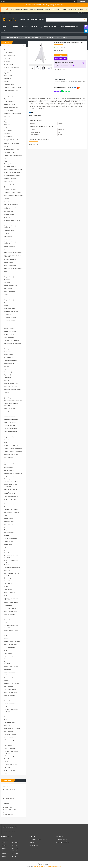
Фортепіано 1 (7, 767)
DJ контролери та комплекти (12, 67)
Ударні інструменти (9, 524)
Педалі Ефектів (8, 544)
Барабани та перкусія (10, 592)
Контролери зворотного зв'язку (12, 220)
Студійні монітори (9, 122)
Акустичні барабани (9, 102)
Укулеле (6, 303)
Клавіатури (7, 58)
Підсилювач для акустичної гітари (13, 389)
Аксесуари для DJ (9, 334)
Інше (5, 547)
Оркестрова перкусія (9, 84)
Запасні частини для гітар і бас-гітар (12, 464)
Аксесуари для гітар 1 (10, 770)
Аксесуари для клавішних (11, 204)
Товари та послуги (10, 37)
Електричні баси (8, 212)
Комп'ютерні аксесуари (10, 178)
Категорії (6, 46)
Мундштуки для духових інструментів (10, 485)
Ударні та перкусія (9, 550)
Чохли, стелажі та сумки (10, 611)
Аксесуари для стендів (39, 37)
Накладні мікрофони (9, 291)
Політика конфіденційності (55, 866)
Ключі (5, 595)
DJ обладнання (8, 565)
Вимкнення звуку (8, 467)
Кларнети (6, 198)
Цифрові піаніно (8, 262)
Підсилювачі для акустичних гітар (13, 401)
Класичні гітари (8, 136)
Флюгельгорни (8, 236)
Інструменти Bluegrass (10, 317)
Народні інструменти (9, 105)
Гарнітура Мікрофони (10, 309)
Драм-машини (8, 527)
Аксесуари (20, 37)
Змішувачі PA (7, 79)
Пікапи (6, 443)
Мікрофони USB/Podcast (10, 386)
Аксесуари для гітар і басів (11, 446)
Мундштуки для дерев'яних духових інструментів (11, 493)
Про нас (25, 27)
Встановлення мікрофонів (11, 420)
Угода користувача (10, 831)
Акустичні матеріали (9, 326)
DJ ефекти (7, 280)
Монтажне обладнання (10, 260)
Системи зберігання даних (11, 497)
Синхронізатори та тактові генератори (11, 404)
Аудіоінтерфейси (8, 64)
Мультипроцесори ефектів (11, 90)
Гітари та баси (8, 589)
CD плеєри (7, 133)
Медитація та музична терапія (12, 175)
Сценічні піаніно (8, 239)
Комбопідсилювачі (9, 541)
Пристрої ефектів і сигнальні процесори (12, 574)
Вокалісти (7, 147)
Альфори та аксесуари (10, 408)
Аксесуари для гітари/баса (11, 489)
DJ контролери (8, 130)
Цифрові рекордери (9, 246)
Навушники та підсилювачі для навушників (12, 256)
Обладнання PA (8, 605)
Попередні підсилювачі (10, 164)
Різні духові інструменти (10, 428)
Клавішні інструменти (10, 553)
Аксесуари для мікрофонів (11, 482)
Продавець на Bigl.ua (44, 865)
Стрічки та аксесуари (10, 425)
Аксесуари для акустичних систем (13, 184)
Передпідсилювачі (9, 521)
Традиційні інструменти (10, 581)
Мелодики (7, 392)
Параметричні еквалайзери (11, 144)
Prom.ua (53, 863)
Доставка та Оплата (49, 27)
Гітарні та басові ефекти (10, 431)
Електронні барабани (10, 152)
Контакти (35, 27)
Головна (6, 27)
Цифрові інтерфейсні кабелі (11, 107)
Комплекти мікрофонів (10, 504)
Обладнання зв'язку (9, 297)
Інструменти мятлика (10, 320)
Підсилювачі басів (9, 363)
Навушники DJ (8, 76)
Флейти (6, 294)
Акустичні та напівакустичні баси (13, 252)
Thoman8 (6, 759)
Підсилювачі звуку (9, 533)
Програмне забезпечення (11, 603)
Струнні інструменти (9, 70)
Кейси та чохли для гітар (11, 765)
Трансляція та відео (9, 678)
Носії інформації (8, 457)
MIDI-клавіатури (8, 61)
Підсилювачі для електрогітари (12, 343)
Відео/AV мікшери (9, 73)
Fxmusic (6, 762)
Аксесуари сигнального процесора (13, 172)
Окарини (6, 346)
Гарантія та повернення (70, 27)
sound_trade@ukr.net (10, 810)
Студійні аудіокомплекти (10, 538)
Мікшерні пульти (8, 440)
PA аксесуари (7, 314)
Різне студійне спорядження (11, 411)
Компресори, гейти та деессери (12, 87)
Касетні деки (7, 378)
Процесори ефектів (9, 530)
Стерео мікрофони (9, 337)
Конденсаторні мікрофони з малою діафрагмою (13, 208)
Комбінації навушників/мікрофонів (13, 448)
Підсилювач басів (9, 369)
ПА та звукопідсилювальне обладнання (11, 561)
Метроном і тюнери (9, 214)
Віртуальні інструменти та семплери (11, 140)
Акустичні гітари (8, 53)
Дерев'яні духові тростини (11, 454)
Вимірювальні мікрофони (11, 423)
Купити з (61, 59)
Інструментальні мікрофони (11, 149)
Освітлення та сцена (9, 672)
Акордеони (7, 283)
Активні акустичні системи (11, 311)
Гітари (6, 515)
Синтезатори (7, 479)
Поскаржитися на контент (40, 866)
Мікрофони (7, 414)
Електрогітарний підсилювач (12, 340)
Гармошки (7, 323)
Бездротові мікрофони (10, 265)
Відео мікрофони (8, 355)
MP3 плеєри (7, 201)
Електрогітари (8, 50)
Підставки (27, 37)
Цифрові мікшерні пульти (11, 286)
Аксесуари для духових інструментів (10, 500)
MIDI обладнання (8, 358)
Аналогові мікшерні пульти (11, 383)
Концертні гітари (8, 110)
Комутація (7, 366)
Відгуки (16, 27)
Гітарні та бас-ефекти (10, 434)
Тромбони (7, 233)
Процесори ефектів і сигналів (12, 642)
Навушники (7, 116)
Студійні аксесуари (9, 470)
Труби (5, 119)
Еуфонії (6, 271)
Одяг (5, 249)
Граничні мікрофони (9, 398)
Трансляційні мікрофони (10, 360)
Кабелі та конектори (9, 614)
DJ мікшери (7, 217)
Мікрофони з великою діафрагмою (13, 155)
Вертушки (7, 82)
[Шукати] (85, 20)
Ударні (6, 187)
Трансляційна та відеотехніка (12, 568)
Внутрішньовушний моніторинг (12, 161)
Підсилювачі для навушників (12, 513)
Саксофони (7, 93)
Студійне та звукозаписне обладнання (11, 557)
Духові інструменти (9, 578)
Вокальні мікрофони (9, 56)
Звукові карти (7, 352)
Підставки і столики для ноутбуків (13, 473)
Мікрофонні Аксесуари (10, 395)
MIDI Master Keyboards (10, 167)
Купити (61, 55)
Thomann (6, 773)
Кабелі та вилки (8, 584)
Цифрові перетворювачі (10, 332)
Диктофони (7, 536)
